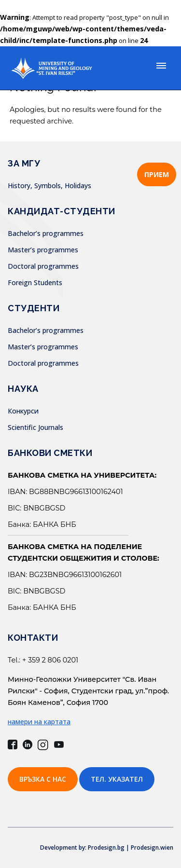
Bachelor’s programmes (46, 233)
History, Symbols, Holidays (49, 186)
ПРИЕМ (157, 174)
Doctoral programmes (43, 266)
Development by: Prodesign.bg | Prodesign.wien (107, 847)
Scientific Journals (35, 427)
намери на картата (39, 722)
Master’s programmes (43, 250)
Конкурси (23, 411)
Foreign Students (35, 282)
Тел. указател (117, 779)
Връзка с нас (43, 779)
